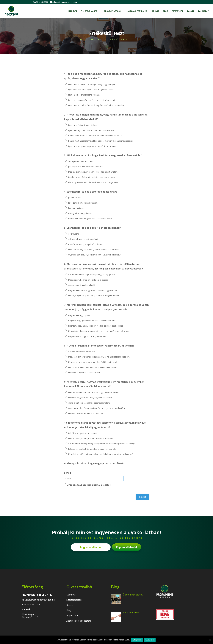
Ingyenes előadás (91, 547)
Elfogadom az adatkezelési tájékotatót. (89, 485)
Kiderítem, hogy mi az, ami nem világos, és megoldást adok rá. (96, 326)
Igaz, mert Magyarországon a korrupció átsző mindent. (92, 146)
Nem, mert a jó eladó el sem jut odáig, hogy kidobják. (92, 84)
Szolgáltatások (112, 11)
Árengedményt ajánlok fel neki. (82, 285)
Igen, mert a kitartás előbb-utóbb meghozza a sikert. (91, 90)
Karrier (191, 11)
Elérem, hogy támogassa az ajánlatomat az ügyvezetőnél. (94, 296)
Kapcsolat (203, 11)
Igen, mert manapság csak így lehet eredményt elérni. (92, 100)
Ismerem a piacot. (76, 208)
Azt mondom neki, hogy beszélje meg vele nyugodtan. (92, 275)
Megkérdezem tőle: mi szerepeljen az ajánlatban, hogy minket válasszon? (100, 454)
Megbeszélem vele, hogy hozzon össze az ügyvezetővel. (93, 290)
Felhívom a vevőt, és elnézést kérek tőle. (86, 413)
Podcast (155, 11)
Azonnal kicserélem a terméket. (82, 352)
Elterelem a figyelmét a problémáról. (84, 373)
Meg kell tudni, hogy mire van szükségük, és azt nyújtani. (93, 172)
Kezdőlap (73, 11)
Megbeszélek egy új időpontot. (82, 315)
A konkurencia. (75, 234)
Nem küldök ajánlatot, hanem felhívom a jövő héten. (91, 438)
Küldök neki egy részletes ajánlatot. (84, 433)
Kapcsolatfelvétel (126, 547)
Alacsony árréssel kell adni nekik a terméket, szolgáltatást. (94, 182)
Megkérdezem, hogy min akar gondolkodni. (87, 336)
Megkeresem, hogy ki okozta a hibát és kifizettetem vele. (93, 362)
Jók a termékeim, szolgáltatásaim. (83, 203)
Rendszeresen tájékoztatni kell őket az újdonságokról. (92, 177)
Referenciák (178, 11)
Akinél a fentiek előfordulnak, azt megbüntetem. (89, 403)
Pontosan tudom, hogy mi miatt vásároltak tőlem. (90, 219)
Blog (166, 11)
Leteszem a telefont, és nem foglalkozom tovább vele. (92, 449)
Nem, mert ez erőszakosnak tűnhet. (84, 95)
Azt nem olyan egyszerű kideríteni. (83, 239)
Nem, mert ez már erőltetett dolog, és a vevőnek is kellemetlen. (96, 105)
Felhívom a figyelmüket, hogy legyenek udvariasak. (90, 398)
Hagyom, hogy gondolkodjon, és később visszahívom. (92, 321)
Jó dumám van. (75, 198)
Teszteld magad (89, 11)
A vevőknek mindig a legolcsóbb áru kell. (86, 244)
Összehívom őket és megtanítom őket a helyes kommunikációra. (97, 408)
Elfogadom (137, 640)
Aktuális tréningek (137, 11)
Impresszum (73, 615)
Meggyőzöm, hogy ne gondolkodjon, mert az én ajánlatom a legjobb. (99, 331)
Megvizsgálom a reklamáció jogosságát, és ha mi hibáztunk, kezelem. (99, 357)
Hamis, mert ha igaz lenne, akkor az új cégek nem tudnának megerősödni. (101, 141)
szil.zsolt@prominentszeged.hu (38, 600)
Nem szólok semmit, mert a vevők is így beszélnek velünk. (94, 392)
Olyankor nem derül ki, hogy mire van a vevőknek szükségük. (95, 255)
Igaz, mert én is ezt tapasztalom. (83, 125)
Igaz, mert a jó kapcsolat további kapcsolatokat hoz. (91, 130)
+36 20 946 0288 (41, 2)
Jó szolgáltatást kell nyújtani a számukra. (86, 167)
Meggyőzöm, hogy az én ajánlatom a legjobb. (88, 280)
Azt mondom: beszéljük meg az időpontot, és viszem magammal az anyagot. (102, 444)
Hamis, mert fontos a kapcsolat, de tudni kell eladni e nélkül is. (95, 136)
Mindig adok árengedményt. (80, 213)
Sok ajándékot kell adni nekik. (81, 161)
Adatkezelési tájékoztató (79, 621)
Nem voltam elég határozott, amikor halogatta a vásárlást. (94, 250)
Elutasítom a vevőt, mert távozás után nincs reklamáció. (93, 367)
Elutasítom (150, 640)
